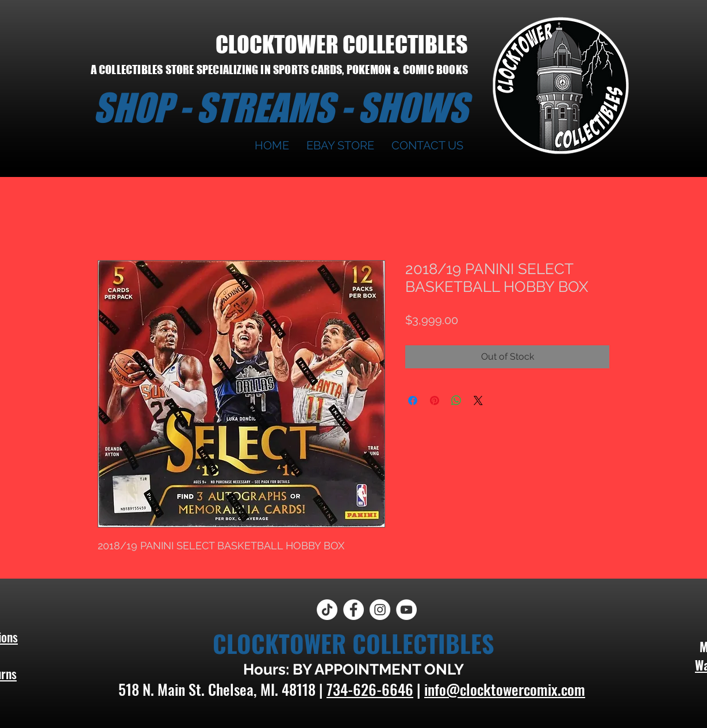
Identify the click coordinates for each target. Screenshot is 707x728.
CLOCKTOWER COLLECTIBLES (342, 44)
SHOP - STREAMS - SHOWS (281, 107)
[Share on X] (478, 400)
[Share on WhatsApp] (456, 400)
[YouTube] (406, 610)
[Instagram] (380, 610)
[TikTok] (327, 610)
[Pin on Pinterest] (435, 400)
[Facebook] (353, 610)
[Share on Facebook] (413, 400)
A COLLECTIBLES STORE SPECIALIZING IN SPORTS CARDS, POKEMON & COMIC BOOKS (279, 70)
